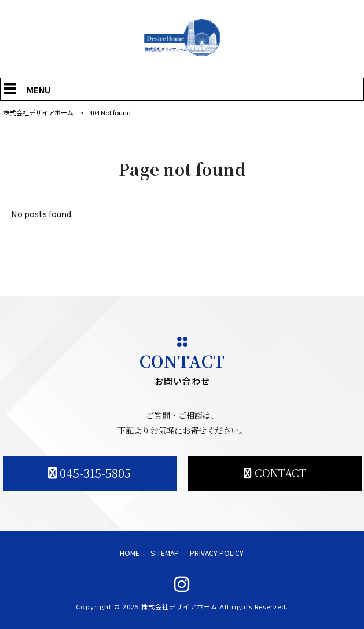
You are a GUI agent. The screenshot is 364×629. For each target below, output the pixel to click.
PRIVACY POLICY (217, 553)
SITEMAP (165, 553)
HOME (130, 553)
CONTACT (280, 473)
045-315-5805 (95, 473)
